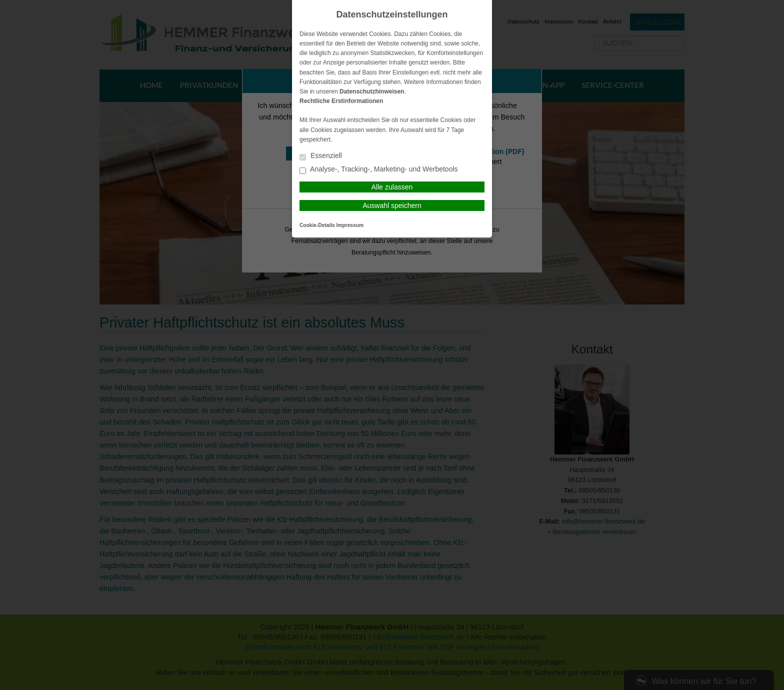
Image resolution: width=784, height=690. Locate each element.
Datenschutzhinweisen (372, 91)
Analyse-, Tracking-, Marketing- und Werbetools (379, 170)
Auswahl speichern (392, 205)
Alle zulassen (392, 187)
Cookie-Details (317, 225)
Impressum (350, 225)
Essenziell (321, 156)
